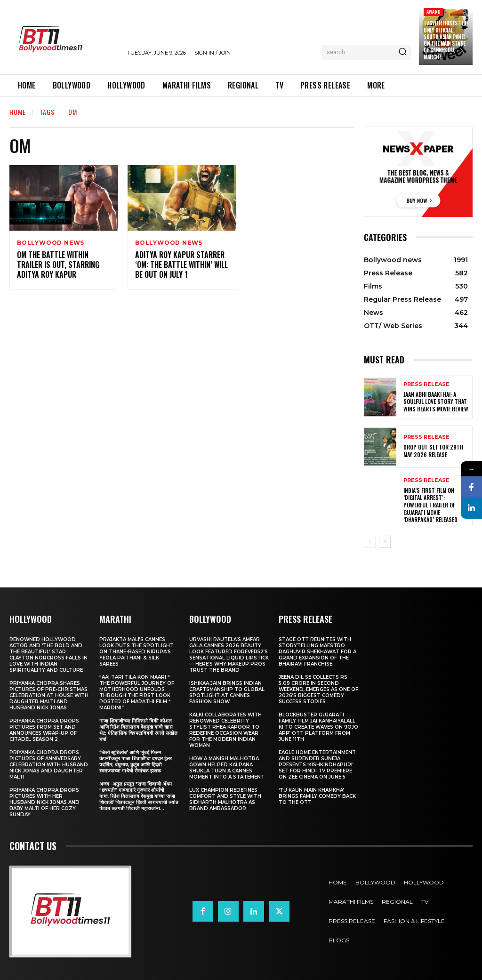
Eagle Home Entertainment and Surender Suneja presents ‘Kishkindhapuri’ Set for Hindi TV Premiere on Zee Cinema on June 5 (317, 765)
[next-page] (385, 542)
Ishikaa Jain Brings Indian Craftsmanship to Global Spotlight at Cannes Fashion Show (227, 692)
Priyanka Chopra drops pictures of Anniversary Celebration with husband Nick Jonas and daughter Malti (49, 765)
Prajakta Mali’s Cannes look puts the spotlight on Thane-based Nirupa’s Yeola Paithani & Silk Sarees (137, 652)
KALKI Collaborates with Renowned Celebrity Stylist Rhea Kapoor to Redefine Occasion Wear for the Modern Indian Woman (225, 730)
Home (18, 112)
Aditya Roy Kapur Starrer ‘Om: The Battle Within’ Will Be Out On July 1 (181, 265)
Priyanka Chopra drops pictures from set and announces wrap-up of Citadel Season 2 (44, 730)
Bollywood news (51, 243)
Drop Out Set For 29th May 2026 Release (433, 451)
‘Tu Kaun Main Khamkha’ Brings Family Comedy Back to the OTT (317, 796)
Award (434, 12)
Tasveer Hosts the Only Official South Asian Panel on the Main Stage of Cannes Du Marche (445, 40)
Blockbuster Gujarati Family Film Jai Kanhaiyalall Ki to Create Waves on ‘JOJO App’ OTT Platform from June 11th (318, 727)
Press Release (426, 384)
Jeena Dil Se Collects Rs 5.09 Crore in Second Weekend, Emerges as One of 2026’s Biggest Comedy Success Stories (318, 689)
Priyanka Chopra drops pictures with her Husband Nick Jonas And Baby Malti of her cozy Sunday (44, 802)
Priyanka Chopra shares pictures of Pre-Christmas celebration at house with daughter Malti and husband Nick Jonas (49, 695)
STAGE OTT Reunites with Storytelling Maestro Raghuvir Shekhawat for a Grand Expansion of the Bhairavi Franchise (317, 652)
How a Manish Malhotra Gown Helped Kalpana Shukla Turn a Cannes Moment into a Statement (227, 768)
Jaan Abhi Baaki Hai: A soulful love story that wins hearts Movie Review (436, 402)
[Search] (402, 52)
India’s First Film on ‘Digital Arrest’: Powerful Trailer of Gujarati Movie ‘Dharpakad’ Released (430, 505)
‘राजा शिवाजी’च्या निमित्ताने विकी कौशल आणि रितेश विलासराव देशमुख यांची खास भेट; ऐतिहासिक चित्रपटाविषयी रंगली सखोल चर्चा (138, 730)
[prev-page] (370, 542)
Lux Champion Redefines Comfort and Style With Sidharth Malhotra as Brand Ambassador (225, 799)
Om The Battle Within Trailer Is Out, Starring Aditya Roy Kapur (58, 265)
